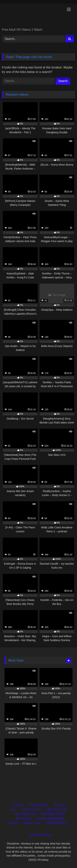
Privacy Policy (39, 805)
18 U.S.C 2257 (32, 809)
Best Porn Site (57, 809)
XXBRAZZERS (56, 823)
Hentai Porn (32, 823)
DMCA (19, 805)
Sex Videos (24, 818)
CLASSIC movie (40, 835)
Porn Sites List (25, 814)
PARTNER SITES (53, 814)
